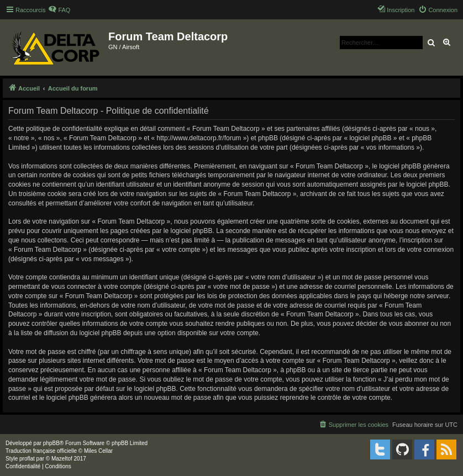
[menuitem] (59, 10)
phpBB (51, 443)
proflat (27, 459)
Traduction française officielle (41, 451)
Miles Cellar (98, 451)
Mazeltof (62, 459)
